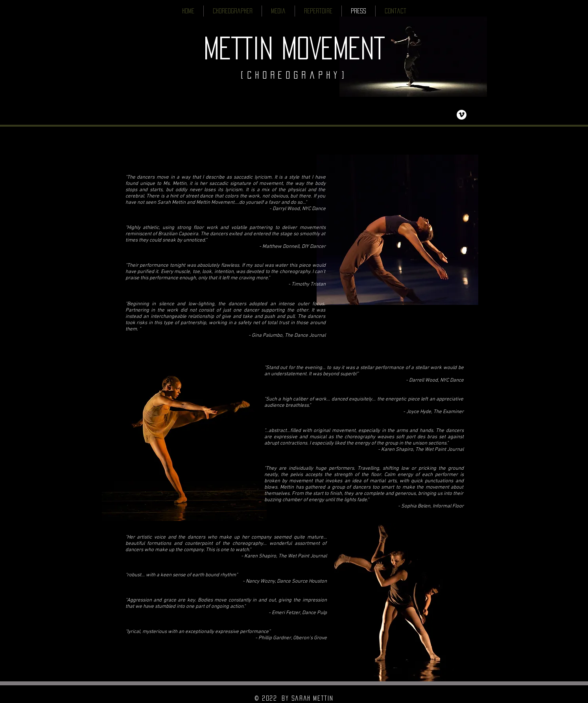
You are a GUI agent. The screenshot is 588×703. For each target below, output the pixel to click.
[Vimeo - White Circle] (462, 115)
